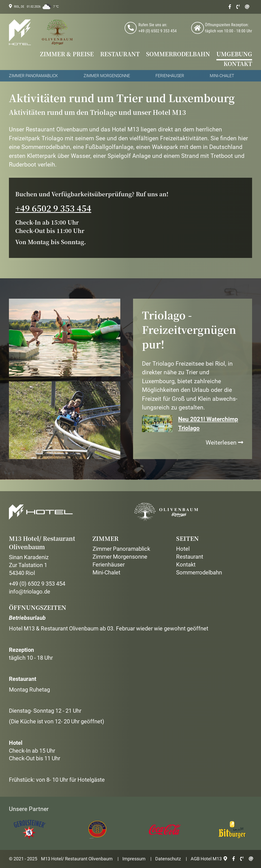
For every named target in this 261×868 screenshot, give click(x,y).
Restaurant (120, 54)
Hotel (183, 549)
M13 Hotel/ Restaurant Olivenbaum (77, 859)
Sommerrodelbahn (178, 54)
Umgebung (234, 54)
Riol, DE (19, 7)
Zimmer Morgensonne (107, 76)
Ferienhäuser (170, 76)
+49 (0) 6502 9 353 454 (37, 584)
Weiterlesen (224, 443)
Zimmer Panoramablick (33, 76)
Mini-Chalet (222, 76)
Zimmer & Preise (67, 54)
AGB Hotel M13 (206, 859)
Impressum (134, 859)
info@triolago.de (30, 592)
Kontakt (238, 64)
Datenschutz (168, 859)
